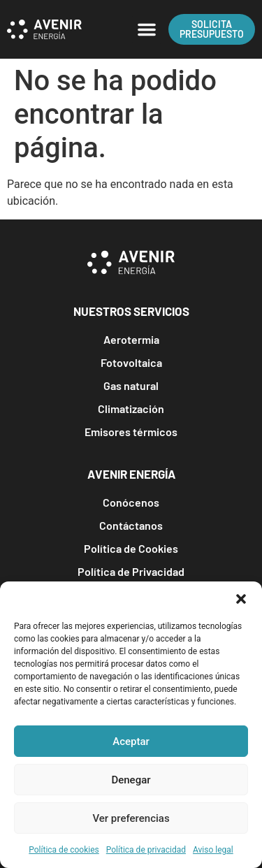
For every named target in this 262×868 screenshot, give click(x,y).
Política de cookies (64, 850)
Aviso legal (213, 850)
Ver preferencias (131, 818)
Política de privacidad (146, 850)
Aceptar (131, 742)
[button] (241, 599)
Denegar (131, 780)
